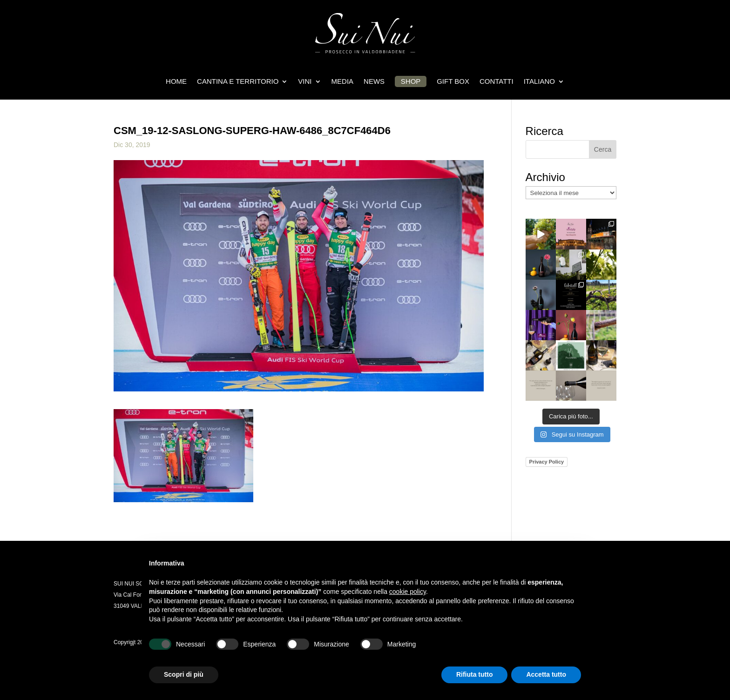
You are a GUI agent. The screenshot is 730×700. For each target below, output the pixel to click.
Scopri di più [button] (184, 674)
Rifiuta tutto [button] (475, 674)
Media (343, 81)
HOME (176, 81)
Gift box (453, 81)
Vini (305, 81)
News (374, 81)
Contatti (497, 81)
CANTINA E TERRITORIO (238, 81)
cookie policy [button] (408, 592)
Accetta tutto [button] (546, 674)
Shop (411, 81)
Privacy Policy (547, 462)
